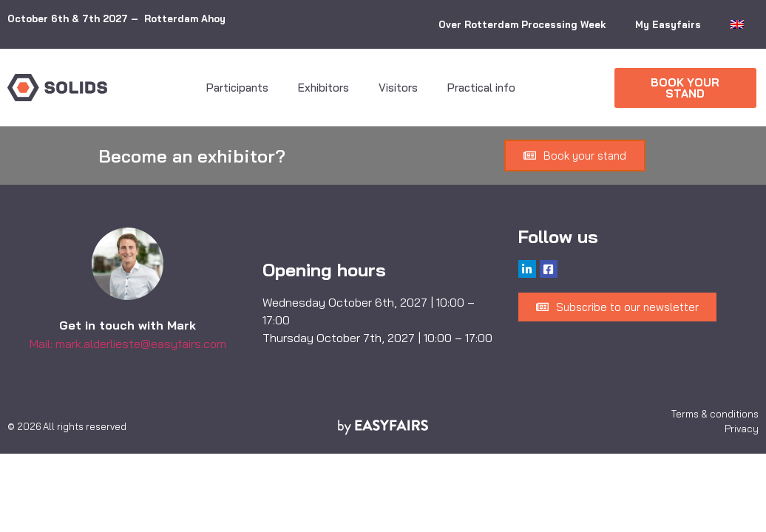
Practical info (481, 88)
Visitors (398, 88)
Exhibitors (323, 88)
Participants (237, 88)
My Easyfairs (668, 24)
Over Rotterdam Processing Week (522, 24)
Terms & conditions (715, 414)
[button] (685, 88)
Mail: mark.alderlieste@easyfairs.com (128, 344)
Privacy (742, 429)
